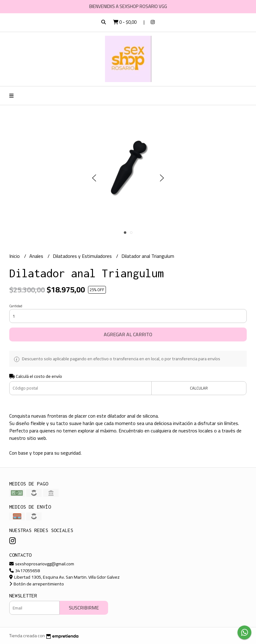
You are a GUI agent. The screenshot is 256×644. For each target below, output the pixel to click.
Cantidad (16, 306)
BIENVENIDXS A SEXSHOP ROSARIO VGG (128, 6)
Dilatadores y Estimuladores (83, 256)
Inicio (15, 256)
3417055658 (25, 570)
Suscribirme (84, 608)
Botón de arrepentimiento (37, 584)
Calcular (199, 388)
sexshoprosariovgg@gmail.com (42, 564)
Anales (37, 256)
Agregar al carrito (128, 334)
